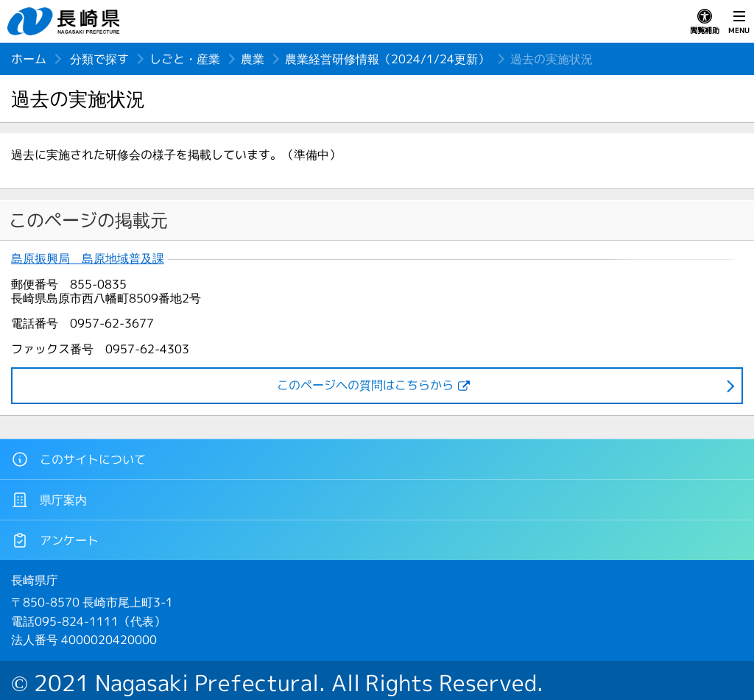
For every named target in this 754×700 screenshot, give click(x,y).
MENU (739, 22)
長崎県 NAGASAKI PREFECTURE (66, 21)
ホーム (29, 59)
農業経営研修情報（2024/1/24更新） (387, 59)
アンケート (55, 540)
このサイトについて (78, 459)
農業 (253, 59)
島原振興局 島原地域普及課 (88, 259)
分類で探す (99, 59)
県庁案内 (49, 500)
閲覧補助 (705, 22)
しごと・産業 (185, 59)
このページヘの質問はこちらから (365, 385)
